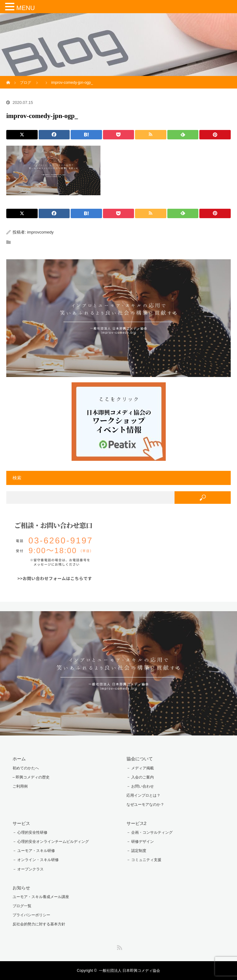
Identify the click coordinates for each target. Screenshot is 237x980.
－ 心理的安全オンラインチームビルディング (51, 842)
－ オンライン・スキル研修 (36, 860)
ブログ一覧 (22, 906)
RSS (119, 946)
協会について (140, 759)
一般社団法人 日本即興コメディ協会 (129, 971)
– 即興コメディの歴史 (31, 777)
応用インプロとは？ (143, 795)
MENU (26, 8)
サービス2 (137, 823)
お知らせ (21, 888)
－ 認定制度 (136, 851)
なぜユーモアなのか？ (145, 805)
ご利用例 (20, 786)
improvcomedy (40, 232)
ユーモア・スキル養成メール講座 (41, 897)
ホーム (19, 759)
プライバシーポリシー (31, 915)
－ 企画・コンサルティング (150, 832)
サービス (21, 823)
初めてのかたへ (26, 768)
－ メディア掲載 (140, 768)
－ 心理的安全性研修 (30, 832)
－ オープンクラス (28, 869)
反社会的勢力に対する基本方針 (39, 924)
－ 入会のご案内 (140, 777)
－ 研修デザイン (140, 842)
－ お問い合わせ (140, 786)
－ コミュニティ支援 (144, 860)
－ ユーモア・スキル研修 (34, 851)
